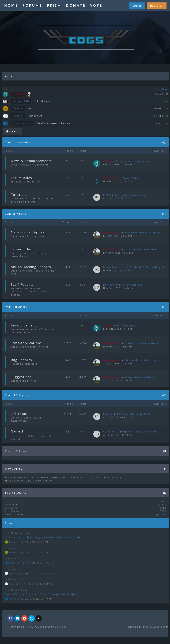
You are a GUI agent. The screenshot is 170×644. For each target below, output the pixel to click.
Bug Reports (21, 360)
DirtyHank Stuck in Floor (140, 360)
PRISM (54, 5)
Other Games (38, 436)
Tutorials (19, 195)
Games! (17, 431)
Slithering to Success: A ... (132, 195)
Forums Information (18, 142)
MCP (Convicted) (16, 307)
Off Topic (19, 414)
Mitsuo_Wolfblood (131, 285)
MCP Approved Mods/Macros (143, 249)
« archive (162, 89)
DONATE (76, 5)
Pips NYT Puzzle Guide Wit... (141, 432)
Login (137, 6)
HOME (11, 5)
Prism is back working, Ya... (134, 161)
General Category (16, 395)
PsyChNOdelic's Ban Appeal (142, 233)
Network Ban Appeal (28, 232)
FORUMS (32, 5)
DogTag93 (109, 285)
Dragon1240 (21, 101)
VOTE (96, 5)
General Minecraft (17, 214)
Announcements (24, 325)
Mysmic (18, 108)
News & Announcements (31, 161)
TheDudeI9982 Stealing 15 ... (148, 267)
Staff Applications (26, 343)
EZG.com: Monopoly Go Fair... (136, 414)
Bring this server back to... (142, 377)
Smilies (12, 131)
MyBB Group (59, 627)
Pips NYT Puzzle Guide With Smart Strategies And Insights (41, 594)
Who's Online (14, 469)
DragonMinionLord (115, 267)
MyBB (30, 627)
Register (156, 6)
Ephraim (108, 414)
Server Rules (21, 249)
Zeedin (158, 627)
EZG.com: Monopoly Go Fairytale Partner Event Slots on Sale (43, 537)
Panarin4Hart (22, 123)
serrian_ (18, 116)
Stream (10, 523)
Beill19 (107, 195)
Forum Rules (21, 178)
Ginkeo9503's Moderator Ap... (143, 343)
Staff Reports (22, 284)
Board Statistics (16, 493)
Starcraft (16, 439)
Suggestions (21, 377)
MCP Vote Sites (125, 326)
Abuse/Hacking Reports (31, 267)
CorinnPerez (111, 432)
